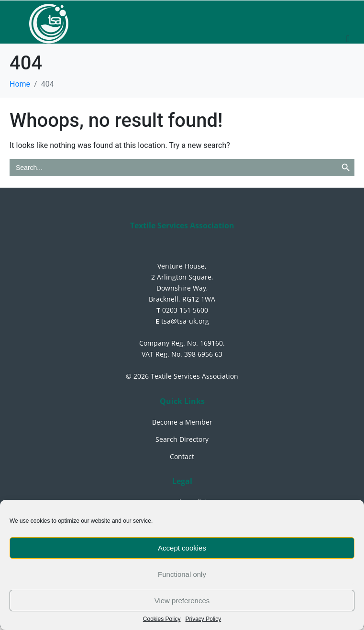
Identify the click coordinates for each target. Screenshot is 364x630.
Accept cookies (182, 548)
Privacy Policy (204, 619)
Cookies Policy (162, 619)
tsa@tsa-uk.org (182, 321)
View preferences (182, 601)
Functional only (182, 574)
